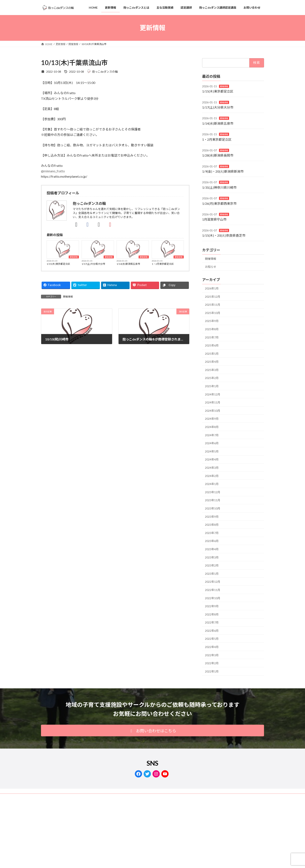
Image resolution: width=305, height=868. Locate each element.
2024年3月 (212, 468)
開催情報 (74, 257)
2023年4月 (212, 549)
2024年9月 (212, 419)
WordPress (117, 842)
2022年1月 (212, 671)
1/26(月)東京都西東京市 (219, 203)
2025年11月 (213, 305)
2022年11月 (213, 590)
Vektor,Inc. (189, 842)
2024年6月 (212, 443)
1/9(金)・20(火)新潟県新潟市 (223, 171)
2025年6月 (212, 345)
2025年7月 (212, 337)
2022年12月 (213, 582)
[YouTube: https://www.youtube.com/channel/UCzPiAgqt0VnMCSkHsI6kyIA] (165, 774)
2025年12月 (213, 296)
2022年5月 (212, 639)
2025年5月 (212, 354)
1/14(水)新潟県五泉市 (128, 264)
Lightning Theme (138, 842)
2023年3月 (212, 557)
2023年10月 (213, 508)
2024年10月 (213, 411)
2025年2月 (212, 378)
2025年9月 (212, 321)
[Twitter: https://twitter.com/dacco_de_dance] (147, 774)
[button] (152, 730)
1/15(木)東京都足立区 (58, 264)
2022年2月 (212, 663)
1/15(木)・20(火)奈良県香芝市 (224, 235)
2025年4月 (212, 362)
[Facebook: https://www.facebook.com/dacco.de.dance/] (138, 774)
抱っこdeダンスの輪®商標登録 (94, 797)
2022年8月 (212, 614)
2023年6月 (212, 541)
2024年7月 (212, 435)
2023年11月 (213, 500)
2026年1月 (212, 288)
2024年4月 (212, 459)
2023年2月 (212, 565)
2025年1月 (212, 386)
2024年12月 (213, 394)
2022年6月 (212, 631)
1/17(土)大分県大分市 (93, 264)
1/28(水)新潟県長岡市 (218, 155)
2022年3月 (212, 655)
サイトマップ (126, 797)
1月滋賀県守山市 (214, 219)
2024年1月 (212, 484)
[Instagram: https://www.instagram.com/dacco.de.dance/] (156, 774)
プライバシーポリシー (57, 797)
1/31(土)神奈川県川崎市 (219, 187)
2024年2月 (212, 476)
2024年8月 (212, 427)
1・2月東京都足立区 (163, 264)
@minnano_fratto (53, 171)
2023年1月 (212, 574)
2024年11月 (213, 402)
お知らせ (211, 267)
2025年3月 (212, 370)
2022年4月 (212, 647)
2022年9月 (212, 606)
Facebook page (229, 825)
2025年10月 (213, 313)
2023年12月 (213, 492)
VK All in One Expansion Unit (165, 842)
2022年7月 (212, 622)
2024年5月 (212, 451)
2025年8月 (212, 329)
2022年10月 (213, 598)
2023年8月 (212, 525)
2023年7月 (212, 533)
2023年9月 (212, 516)
